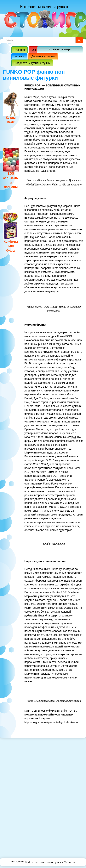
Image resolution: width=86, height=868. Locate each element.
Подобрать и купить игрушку (32, 63)
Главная (20, 50)
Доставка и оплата (43, 56)
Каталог (19, 56)
